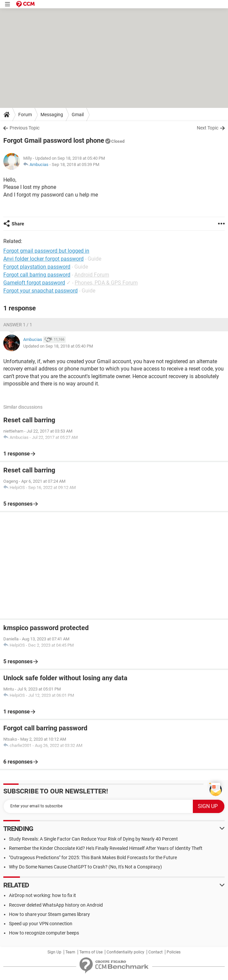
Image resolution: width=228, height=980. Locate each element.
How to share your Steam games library (49, 914)
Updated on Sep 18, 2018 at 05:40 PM (58, 346)
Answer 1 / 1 (18, 325)
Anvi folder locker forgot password (43, 259)
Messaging (52, 115)
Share (18, 224)
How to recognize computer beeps (44, 933)
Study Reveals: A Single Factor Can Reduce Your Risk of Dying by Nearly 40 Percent (93, 839)
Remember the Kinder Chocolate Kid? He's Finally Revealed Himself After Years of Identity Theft (106, 848)
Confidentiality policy (125, 952)
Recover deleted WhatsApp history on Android (56, 905)
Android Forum (92, 275)
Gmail (78, 115)
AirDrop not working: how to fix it (42, 895)
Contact (155, 952)
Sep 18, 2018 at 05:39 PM (76, 164)
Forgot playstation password (37, 267)
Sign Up (54, 952)
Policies (174, 952)
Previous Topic (25, 128)
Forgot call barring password (37, 275)
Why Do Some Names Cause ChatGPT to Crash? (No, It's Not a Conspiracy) (85, 867)
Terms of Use (91, 952)
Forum (25, 115)
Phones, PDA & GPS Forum (106, 283)
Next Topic (208, 128)
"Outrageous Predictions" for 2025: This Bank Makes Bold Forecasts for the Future (93, 857)
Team (70, 952)
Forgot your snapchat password (40, 291)
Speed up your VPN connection (41, 924)
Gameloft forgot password (34, 283)
